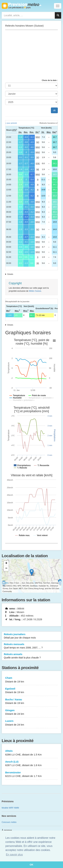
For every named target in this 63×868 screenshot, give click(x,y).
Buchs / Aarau (32, 701)
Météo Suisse (35, 291)
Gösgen (32, 712)
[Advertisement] (32, 54)
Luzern (32, 723)
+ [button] (6, 563)
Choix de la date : (50, 80)
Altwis (32, 753)
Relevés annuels (32, 656)
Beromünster (32, 774)
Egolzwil (32, 691)
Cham (32, 680)
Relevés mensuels (32, 646)
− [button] (6, 569)
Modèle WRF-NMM (10, 808)
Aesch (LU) (32, 764)
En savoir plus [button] (14, 855)
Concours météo (9, 822)
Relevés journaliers (32, 636)
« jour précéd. (11, 123)
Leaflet (5, 583)
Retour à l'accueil (21, 6)
